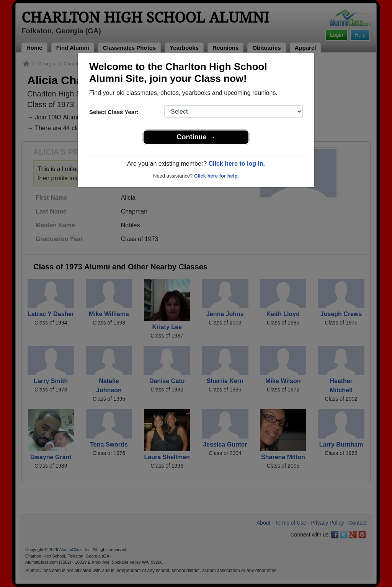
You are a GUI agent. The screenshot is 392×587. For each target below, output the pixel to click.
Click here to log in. (237, 164)
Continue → (196, 137)
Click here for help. (216, 176)
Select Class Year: (114, 112)
